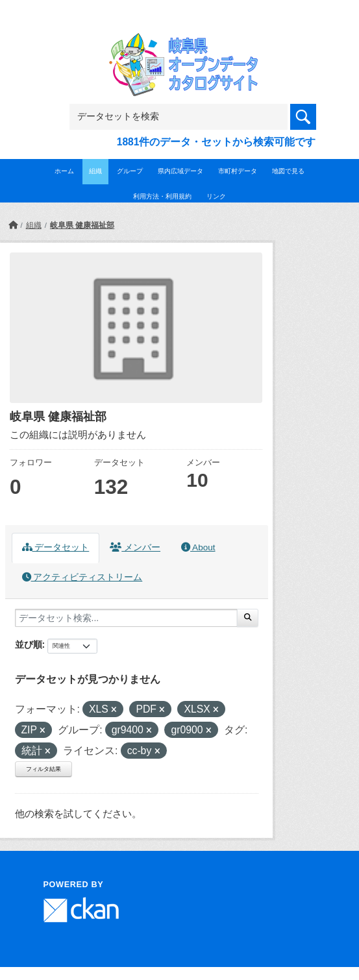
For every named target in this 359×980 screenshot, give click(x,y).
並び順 (29, 644)
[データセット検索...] (126, 618)
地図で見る (288, 171)
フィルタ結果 (43, 769)
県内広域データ (180, 171)
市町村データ (238, 171)
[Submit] (248, 618)
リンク (216, 196)
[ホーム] (13, 225)
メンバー (135, 547)
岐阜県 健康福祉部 (82, 225)
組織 (95, 171)
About (198, 547)
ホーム (64, 171)
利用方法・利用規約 (162, 196)
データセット (56, 547)
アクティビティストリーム (82, 577)
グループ (130, 171)
